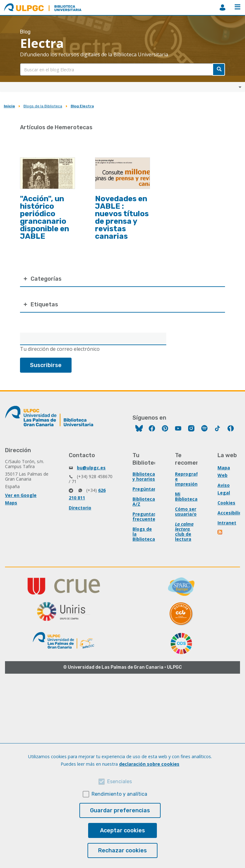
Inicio (9, 106)
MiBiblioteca (222, 8)
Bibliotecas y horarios (145, 476)
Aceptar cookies (122, 830)
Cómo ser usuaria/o (186, 511)
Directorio (80, 508)
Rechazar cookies (122, 850)
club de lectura (183, 536)
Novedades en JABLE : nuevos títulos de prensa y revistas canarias (122, 217)
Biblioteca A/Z (144, 501)
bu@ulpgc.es (91, 468)
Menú (237, 7)
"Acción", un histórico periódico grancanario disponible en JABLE (45, 217)
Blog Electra (82, 106)
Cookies (226, 503)
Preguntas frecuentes (145, 516)
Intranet (227, 523)
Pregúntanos (147, 489)
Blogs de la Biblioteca (43, 106)
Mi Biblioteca (186, 496)
